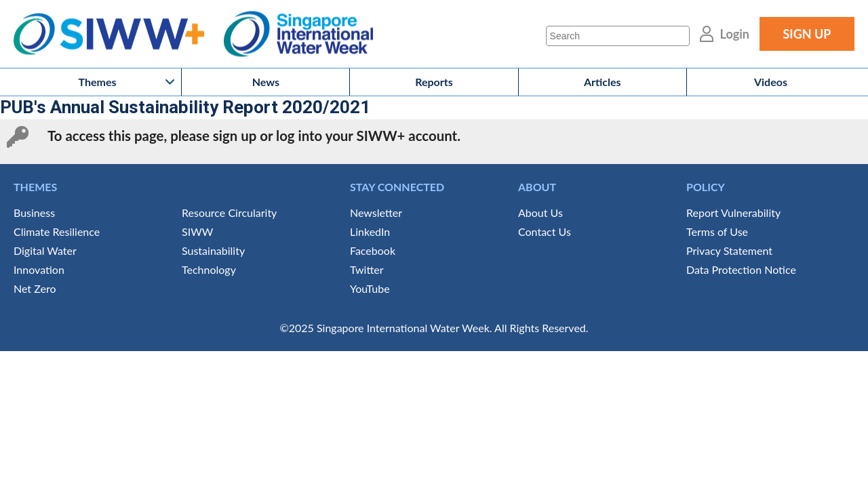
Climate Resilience (57, 231)
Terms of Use (717, 231)
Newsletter (376, 212)
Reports (434, 82)
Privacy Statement (729, 250)
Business (34, 212)
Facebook (373, 250)
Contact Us (545, 231)
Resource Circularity (229, 212)
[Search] (618, 36)
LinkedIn (370, 231)
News (266, 82)
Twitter (367, 269)
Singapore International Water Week (298, 34)
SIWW (197, 231)
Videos (771, 82)
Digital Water (45, 250)
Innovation (39, 269)
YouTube (370, 288)
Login (735, 34)
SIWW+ (116, 34)
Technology (209, 269)
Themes (98, 82)
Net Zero (35, 288)
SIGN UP (807, 34)
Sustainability (213, 250)
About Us (540, 212)
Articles (603, 82)
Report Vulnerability (733, 212)
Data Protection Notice (741, 269)
